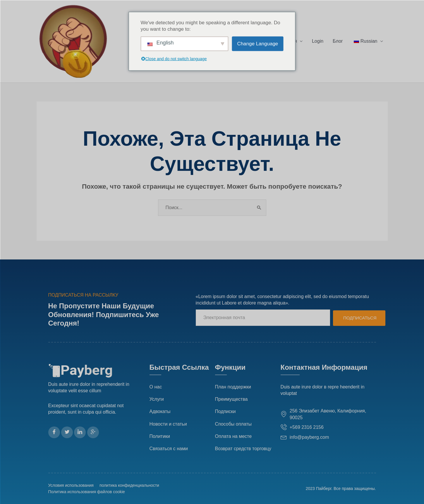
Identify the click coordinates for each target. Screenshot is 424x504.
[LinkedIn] (80, 432)
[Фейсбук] (54, 432)
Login (318, 41)
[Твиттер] (67, 432)
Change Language (258, 44)
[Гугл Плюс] (93, 432)
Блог (338, 41)
